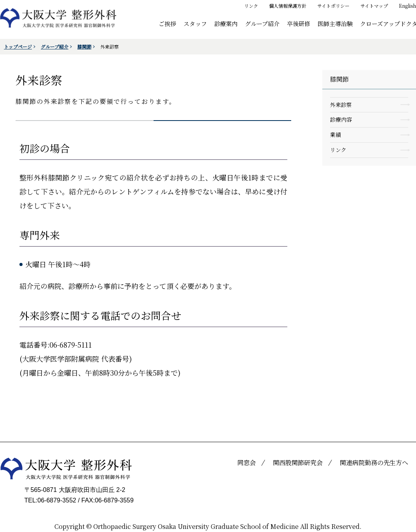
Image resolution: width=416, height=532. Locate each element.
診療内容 (341, 119)
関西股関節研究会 (298, 463)
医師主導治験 (335, 23)
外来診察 (341, 105)
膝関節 (84, 46)
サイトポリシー (333, 6)
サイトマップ (374, 6)
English (407, 6)
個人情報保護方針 (288, 6)
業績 (336, 135)
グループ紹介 (262, 23)
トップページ (18, 46)
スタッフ (195, 23)
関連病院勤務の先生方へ (374, 463)
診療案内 (226, 23)
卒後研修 (299, 23)
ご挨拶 (167, 23)
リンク (251, 6)
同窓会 (246, 463)
